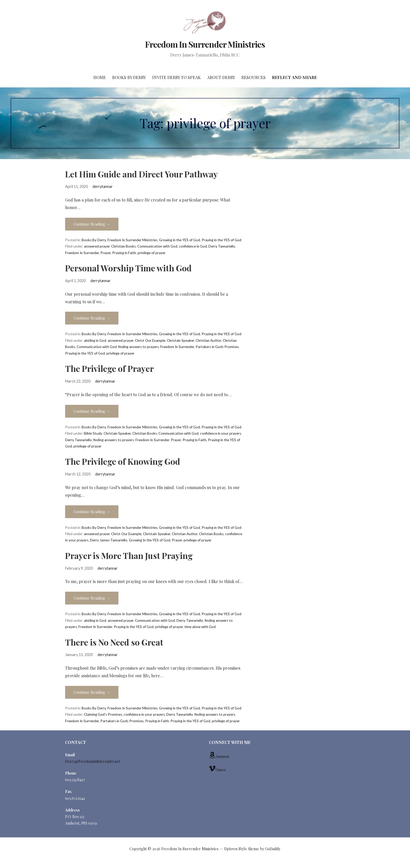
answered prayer (97, 246)
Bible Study (93, 433)
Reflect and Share (294, 77)
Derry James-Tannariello (109, 540)
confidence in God (193, 246)
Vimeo (217, 769)
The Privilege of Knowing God (123, 461)
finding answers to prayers (138, 347)
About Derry (221, 77)
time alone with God (200, 627)
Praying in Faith (124, 253)
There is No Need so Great (114, 642)
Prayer (106, 253)
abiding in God (95, 340)
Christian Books (123, 246)
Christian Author (208, 340)
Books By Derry (129, 77)
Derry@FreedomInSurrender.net (93, 761)
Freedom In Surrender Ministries (205, 44)
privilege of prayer (152, 253)
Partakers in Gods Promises (217, 347)
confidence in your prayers (221, 433)
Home (100, 77)
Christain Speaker (180, 340)
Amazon (219, 755)
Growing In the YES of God (150, 540)
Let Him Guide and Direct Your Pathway (141, 174)
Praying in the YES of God (221, 240)
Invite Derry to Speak (176, 77)
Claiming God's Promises (103, 714)
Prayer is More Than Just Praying (129, 555)
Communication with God (157, 246)
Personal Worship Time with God (128, 268)
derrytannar (103, 186)
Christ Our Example (150, 340)
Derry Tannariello (222, 246)
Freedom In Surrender (82, 253)
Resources (254, 77)
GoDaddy (273, 849)
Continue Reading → (92, 224)
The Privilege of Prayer (109, 368)
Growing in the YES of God (180, 240)
